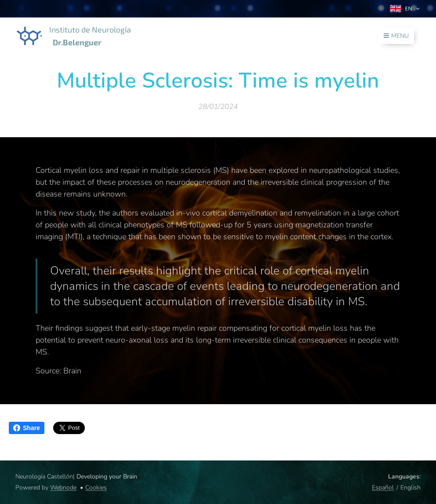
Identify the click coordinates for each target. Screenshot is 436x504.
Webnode (63, 488)
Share (27, 428)
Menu (396, 36)
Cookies (96, 488)
